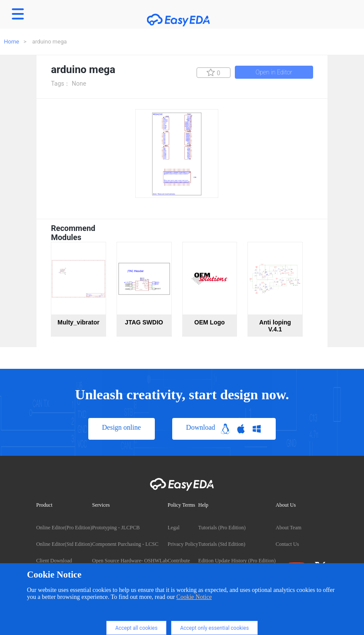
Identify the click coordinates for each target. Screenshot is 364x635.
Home (12, 42)
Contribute (179, 561)
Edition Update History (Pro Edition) (237, 561)
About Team (289, 528)
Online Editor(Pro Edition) (64, 528)
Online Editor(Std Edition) (64, 544)
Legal (173, 528)
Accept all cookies (136, 628)
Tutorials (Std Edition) (222, 544)
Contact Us (287, 544)
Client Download (54, 561)
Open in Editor (274, 72)
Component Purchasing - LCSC (125, 544)
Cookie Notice (194, 597)
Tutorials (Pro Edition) (222, 528)
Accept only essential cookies (214, 628)
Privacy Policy (183, 544)
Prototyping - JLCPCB (116, 528)
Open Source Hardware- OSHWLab (130, 561)
